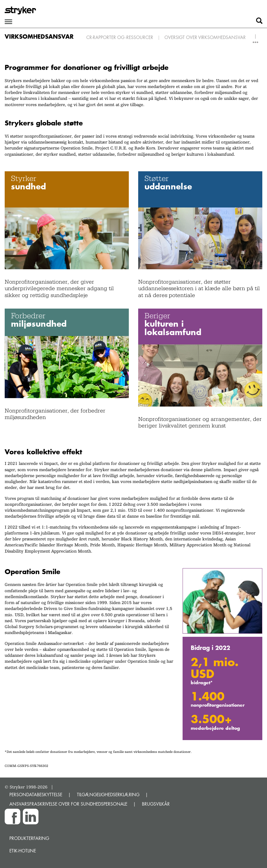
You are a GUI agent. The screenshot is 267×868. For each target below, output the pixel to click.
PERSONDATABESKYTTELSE (36, 795)
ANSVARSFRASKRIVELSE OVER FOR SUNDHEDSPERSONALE (68, 804)
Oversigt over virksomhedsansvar (205, 37)
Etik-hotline (23, 851)
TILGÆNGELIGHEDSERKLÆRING (108, 795)
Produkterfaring (29, 838)
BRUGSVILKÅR (156, 804)
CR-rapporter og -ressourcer (120, 37)
